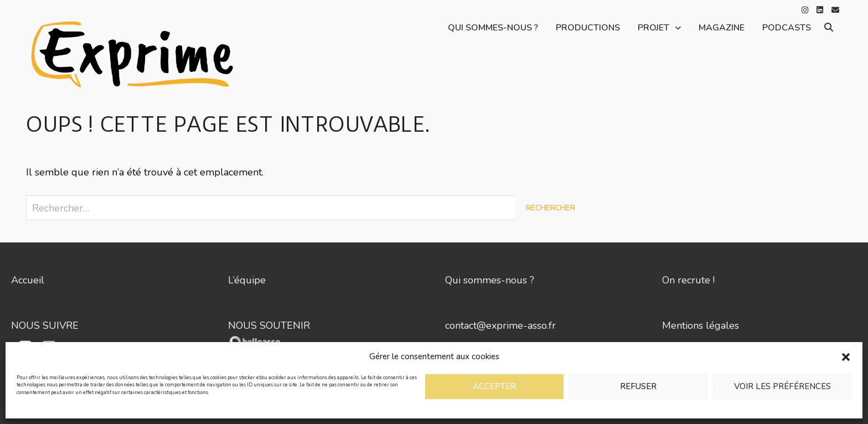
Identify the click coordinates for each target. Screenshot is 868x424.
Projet (653, 28)
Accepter (494, 386)
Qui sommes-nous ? (493, 28)
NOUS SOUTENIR (269, 325)
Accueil (28, 280)
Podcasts (787, 28)
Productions (588, 28)
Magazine (722, 28)
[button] (846, 356)
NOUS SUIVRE (45, 325)
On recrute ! (688, 280)
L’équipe (247, 280)
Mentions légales (701, 325)
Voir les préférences (782, 386)
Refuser (638, 386)
